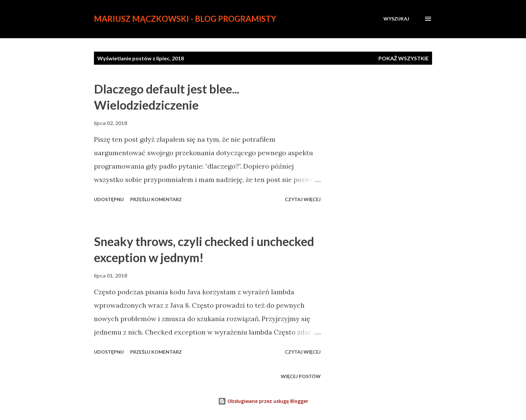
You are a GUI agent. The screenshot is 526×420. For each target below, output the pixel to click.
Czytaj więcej (303, 199)
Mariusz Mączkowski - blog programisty (185, 19)
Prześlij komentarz (156, 199)
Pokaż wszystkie (404, 58)
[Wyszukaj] (396, 19)
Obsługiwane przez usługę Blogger (263, 401)
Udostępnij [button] (109, 199)
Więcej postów (301, 376)
